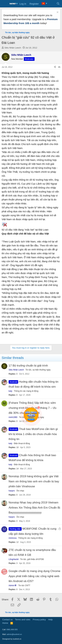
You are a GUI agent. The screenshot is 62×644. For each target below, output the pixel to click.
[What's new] (52, 4)
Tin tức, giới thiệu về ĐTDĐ (32, 559)
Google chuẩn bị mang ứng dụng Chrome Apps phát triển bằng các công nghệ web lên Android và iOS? (34, 576)
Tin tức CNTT (24, 585)
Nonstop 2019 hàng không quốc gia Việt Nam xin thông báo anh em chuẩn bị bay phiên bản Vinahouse (34, 481)
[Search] (58, 4)
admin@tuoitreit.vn (14, 634)
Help (51, 620)
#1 (59, 67)
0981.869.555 (12, 629)
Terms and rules (23, 620)
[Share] (55, 67)
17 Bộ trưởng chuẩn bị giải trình (28, 366)
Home (5, 623)
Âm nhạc (20, 491)
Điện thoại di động (22, 443)
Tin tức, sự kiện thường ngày (38, 370)
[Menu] (5, 4)
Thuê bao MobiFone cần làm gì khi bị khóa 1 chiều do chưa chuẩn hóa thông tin (33, 434)
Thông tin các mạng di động (26, 391)
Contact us (7, 620)
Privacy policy (39, 620)
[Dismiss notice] (57, 13)
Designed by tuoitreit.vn (12, 639)
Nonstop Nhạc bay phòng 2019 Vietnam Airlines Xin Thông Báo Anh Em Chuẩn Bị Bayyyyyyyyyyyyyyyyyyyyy (34, 508)
